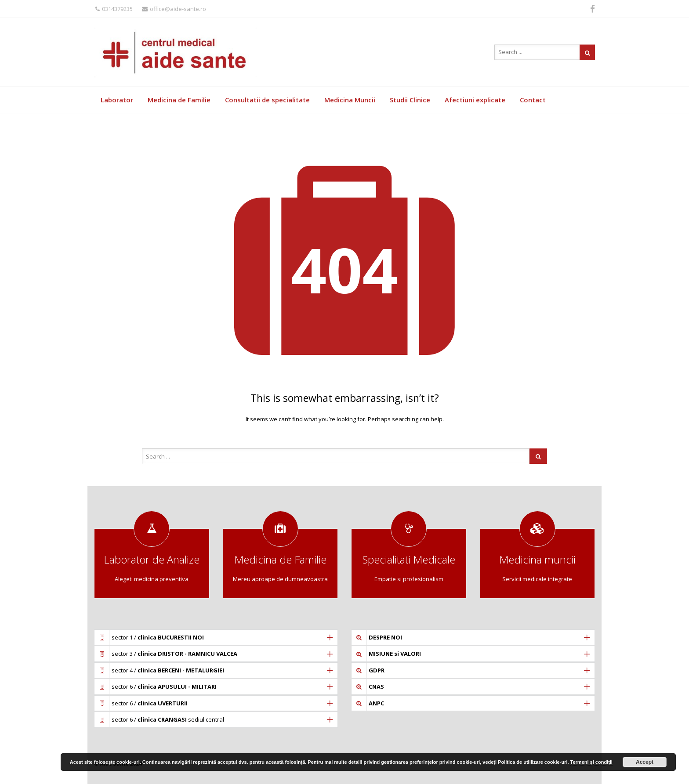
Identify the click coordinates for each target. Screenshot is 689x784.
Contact (533, 100)
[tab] (216, 637)
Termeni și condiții (591, 762)
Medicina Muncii (350, 100)
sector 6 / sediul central (168, 719)
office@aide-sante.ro (174, 9)
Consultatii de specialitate (267, 100)
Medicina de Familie (179, 100)
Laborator (117, 100)
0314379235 (114, 9)
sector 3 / (174, 654)
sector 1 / (158, 637)
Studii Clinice (410, 100)
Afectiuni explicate (475, 100)
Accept (645, 762)
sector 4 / (168, 670)
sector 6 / (164, 686)
